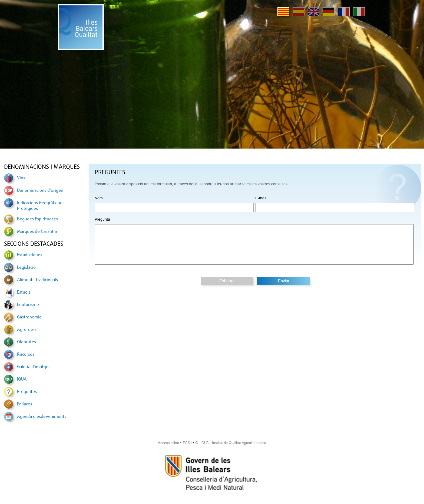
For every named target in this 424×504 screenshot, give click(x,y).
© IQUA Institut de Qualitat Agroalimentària (231, 443)
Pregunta (102, 219)
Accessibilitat (168, 443)
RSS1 (187, 443)
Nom (99, 198)
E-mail (261, 198)
